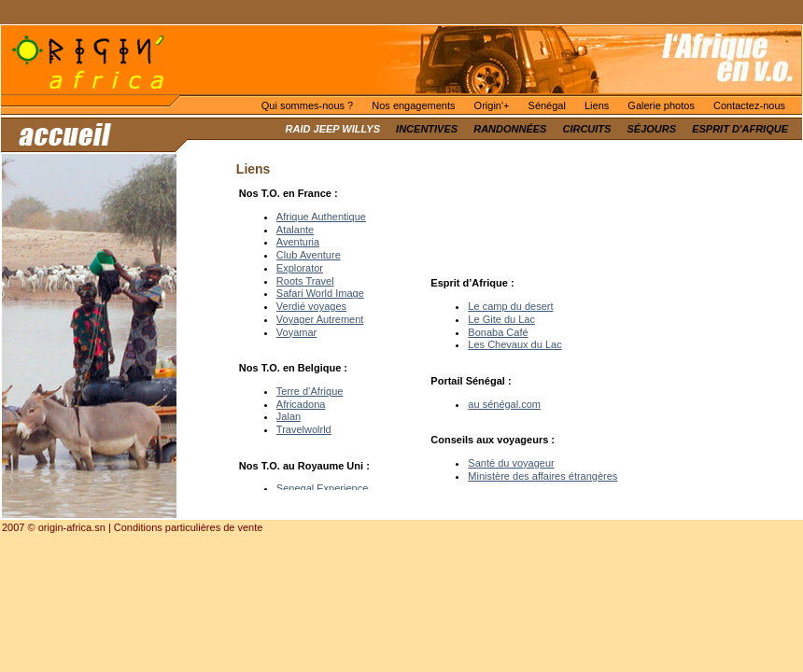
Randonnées (510, 129)
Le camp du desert (510, 306)
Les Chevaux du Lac (514, 344)
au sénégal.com (504, 404)
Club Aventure (309, 255)
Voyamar (296, 332)
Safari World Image (320, 293)
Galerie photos (661, 105)
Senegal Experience (322, 488)
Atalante (295, 230)
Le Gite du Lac (501, 319)
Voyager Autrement (320, 319)
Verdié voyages (311, 306)
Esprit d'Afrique (740, 129)
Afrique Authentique (321, 217)
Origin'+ (492, 105)
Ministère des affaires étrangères (542, 476)
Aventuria (298, 242)
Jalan (289, 416)
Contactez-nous (749, 105)
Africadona (301, 404)
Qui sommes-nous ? (307, 105)
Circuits (586, 129)
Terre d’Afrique (310, 391)
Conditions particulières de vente (189, 527)
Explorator (300, 268)
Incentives (427, 129)
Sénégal (547, 105)
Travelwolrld (304, 429)
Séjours (652, 129)
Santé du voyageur (511, 463)
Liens (597, 105)
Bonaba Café (498, 332)
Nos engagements (413, 105)
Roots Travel (305, 281)
